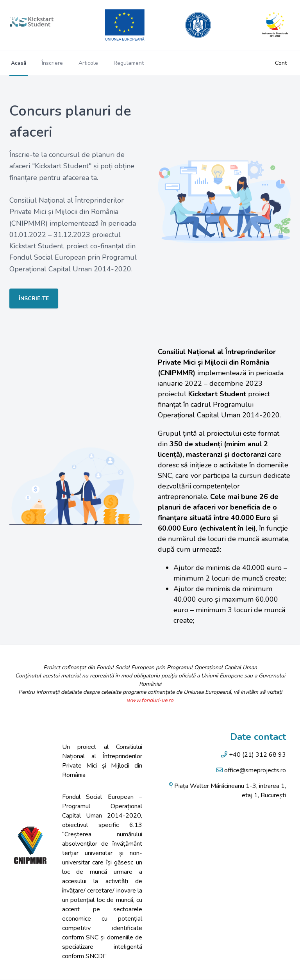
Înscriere (52, 63)
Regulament (129, 63)
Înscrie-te (34, 298)
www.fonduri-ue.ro (150, 700)
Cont (281, 63)
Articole (88, 63)
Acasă (19, 63)
